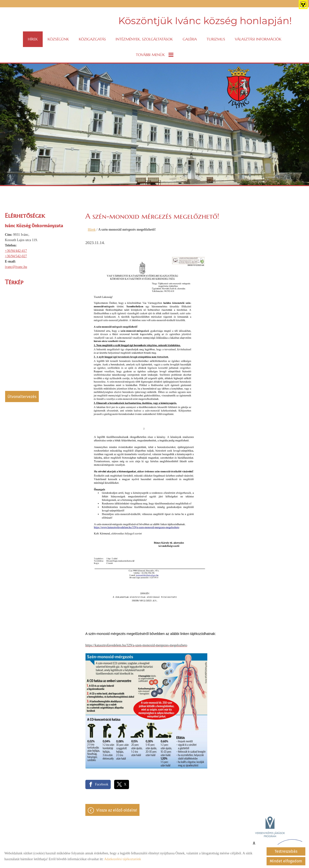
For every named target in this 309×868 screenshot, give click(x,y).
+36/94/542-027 (16, 256)
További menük (155, 55)
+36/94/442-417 (16, 251)
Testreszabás (286, 851)
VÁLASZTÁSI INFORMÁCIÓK (258, 39)
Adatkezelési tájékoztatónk (123, 859)
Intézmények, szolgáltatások (144, 39)
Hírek (33, 39)
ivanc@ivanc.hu (16, 267)
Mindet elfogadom (286, 861)
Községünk (58, 39)
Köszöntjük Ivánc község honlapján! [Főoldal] (205, 21)
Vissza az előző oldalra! (117, 810)
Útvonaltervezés (22, 397)
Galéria (190, 39)
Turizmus (216, 39)
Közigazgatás (92, 39)
